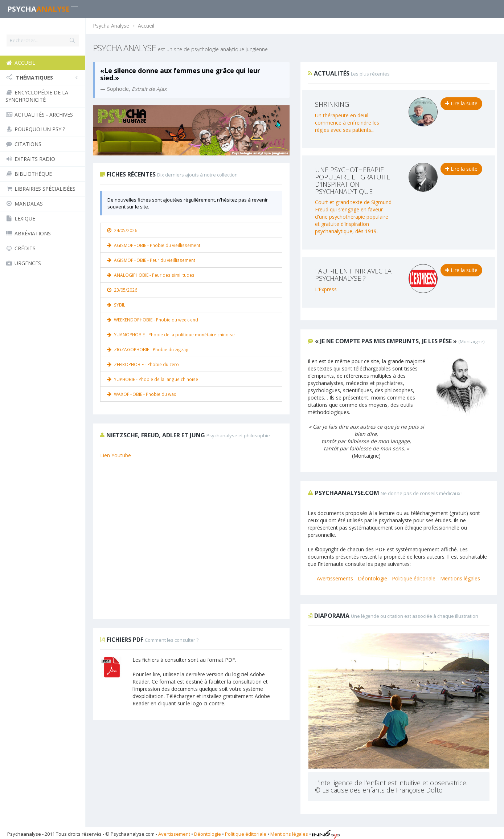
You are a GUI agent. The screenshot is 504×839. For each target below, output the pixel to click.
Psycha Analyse (111, 26)
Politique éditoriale (414, 578)
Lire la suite (461, 103)
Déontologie (372, 578)
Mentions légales (460, 578)
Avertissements (335, 578)
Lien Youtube (116, 455)
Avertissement (174, 834)
